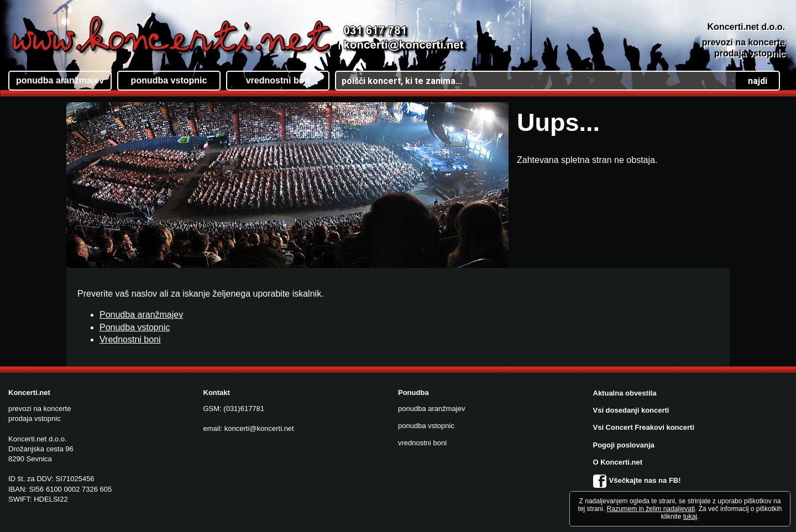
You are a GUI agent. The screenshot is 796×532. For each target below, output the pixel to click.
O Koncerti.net (618, 462)
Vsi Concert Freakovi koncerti (644, 427)
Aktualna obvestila (625, 393)
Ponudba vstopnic (135, 327)
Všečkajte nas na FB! (637, 480)
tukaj (690, 517)
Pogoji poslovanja (624, 445)
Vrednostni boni (130, 339)
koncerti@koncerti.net (259, 428)
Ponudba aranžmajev (141, 315)
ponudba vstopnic (426, 426)
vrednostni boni (422, 443)
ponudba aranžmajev (431, 409)
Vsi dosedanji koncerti (631, 410)
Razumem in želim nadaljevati (651, 509)
